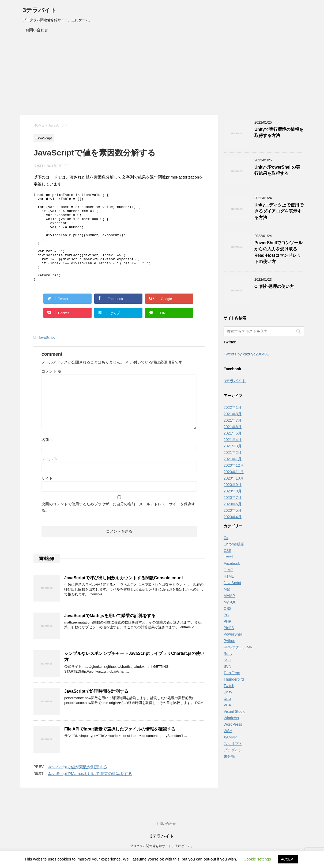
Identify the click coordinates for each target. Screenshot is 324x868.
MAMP (229, 596)
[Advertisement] (162, 75)
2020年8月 (233, 491)
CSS (227, 551)
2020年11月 (234, 472)
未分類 (229, 756)
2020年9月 (233, 485)
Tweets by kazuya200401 (246, 354)
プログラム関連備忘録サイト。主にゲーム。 (162, 846)
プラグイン (233, 750)
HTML (229, 576)
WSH (228, 731)
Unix (227, 699)
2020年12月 (234, 465)
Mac (227, 589)
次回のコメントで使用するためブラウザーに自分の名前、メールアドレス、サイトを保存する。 (118, 525)
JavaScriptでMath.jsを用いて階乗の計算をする (110, 633)
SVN (227, 666)
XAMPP (230, 737)
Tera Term (232, 673)
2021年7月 (233, 420)
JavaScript (46, 355)
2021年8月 (233, 414)
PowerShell (233, 634)
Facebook (232, 563)
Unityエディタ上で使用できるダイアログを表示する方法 (279, 211)
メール (50, 477)
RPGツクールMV (238, 647)
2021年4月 (233, 440)
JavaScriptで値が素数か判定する (78, 784)
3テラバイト (40, 10)
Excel (228, 557)
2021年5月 (233, 433)
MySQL (230, 602)
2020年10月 (234, 478)
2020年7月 (233, 498)
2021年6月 (233, 427)
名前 (48, 457)
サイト (47, 496)
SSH (227, 660)
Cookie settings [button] (257, 859)
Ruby (228, 654)
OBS (228, 609)
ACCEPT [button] (288, 859)
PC (226, 615)
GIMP (228, 570)
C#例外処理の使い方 (274, 286)
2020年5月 (233, 510)
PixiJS (229, 628)
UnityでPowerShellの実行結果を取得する (277, 170)
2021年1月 (233, 459)
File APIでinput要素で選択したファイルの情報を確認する (120, 747)
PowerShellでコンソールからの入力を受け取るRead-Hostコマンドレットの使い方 (278, 252)
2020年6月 (233, 504)
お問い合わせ (37, 30)
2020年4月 (233, 517)
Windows (231, 718)
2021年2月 (233, 452)
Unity (228, 692)
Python (229, 641)
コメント (51, 389)
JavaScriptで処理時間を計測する (96, 709)
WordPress (233, 724)
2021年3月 (233, 446)
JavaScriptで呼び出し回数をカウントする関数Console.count (124, 596)
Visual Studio (234, 711)
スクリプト (233, 744)
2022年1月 (233, 407)
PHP (227, 621)
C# (226, 538)
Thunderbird (234, 679)
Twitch (229, 686)
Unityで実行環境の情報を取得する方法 (279, 132)
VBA (227, 705)
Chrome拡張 (234, 544)
